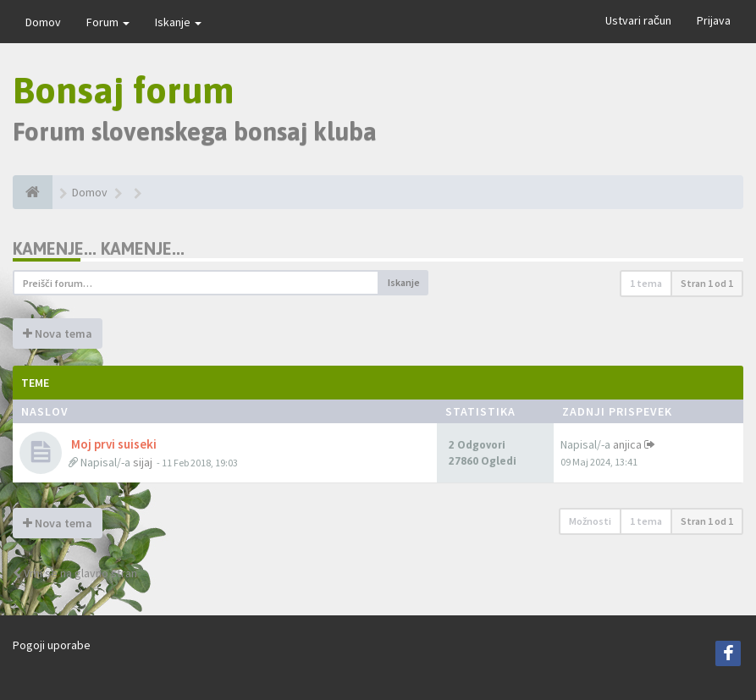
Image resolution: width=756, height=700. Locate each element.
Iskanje (178, 22)
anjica (627, 444)
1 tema (646, 283)
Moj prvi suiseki (113, 444)
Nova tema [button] (58, 333)
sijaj (143, 462)
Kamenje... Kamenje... (99, 248)
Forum (108, 22)
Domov (43, 22)
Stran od (707, 283)
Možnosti (590, 521)
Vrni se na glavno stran (75, 573)
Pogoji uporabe (52, 645)
